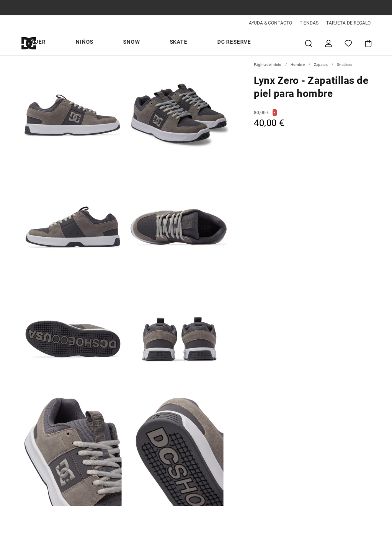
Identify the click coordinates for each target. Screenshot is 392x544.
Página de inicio (268, 65)
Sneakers (345, 65)
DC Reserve (276, 43)
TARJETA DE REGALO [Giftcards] (348, 23)
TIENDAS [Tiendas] (309, 23)
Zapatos (321, 65)
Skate (238, 43)
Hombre (118, 43)
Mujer (152, 43)
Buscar (309, 43)
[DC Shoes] (38, 43)
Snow (210, 43)
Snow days (79, 43)
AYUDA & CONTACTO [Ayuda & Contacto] (270, 23)
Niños (181, 43)
